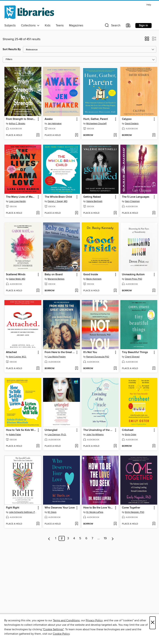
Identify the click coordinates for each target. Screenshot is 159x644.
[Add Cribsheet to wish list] (154, 446)
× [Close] (153, 623)
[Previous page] (49, 538)
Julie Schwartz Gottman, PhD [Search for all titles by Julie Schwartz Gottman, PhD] (23, 512)
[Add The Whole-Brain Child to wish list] (76, 213)
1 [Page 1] (56, 538)
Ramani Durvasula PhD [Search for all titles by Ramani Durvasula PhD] (98, 357)
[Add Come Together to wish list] (154, 524)
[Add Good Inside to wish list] (115, 291)
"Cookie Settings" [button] (53, 629)
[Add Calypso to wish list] (154, 135)
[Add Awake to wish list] (76, 135)
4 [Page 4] (74, 538)
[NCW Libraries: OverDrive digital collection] (29, 12)
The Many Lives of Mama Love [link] (21, 197)
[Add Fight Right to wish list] (38, 524)
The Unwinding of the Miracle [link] (98, 430)
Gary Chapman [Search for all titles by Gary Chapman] (132, 201)
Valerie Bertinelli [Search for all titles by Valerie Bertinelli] (94, 201)
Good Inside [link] (91, 275)
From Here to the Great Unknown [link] (60, 352)
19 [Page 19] (105, 538)
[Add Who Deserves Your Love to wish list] (76, 524)
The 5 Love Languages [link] (136, 197)
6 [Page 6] (86, 538)
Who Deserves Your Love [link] (60, 508)
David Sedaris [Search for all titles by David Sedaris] (132, 124)
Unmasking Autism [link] (133, 275)
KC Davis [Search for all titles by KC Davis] (52, 512)
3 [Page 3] (68, 538)
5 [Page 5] (80, 538)
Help (149, 5)
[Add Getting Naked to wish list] (115, 213)
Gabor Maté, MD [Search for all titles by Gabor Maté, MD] (17, 279)
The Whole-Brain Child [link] (58, 197)
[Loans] (128, 26)
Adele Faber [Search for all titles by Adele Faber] (15, 435)
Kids (48, 26)
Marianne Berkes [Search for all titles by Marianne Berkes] (56, 279)
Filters (9, 59)
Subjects (10, 26)
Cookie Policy (61, 634)
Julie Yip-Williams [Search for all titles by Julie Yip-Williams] (95, 435)
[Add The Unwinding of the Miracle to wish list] (115, 446)
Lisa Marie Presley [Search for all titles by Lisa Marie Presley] (57, 357)
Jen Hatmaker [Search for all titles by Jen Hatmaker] (55, 124)
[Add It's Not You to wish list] (115, 369)
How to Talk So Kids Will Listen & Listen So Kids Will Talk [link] (21, 430)
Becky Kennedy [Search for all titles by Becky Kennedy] (94, 279)
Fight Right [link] (13, 508)
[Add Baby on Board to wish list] (76, 291)
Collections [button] (30, 26)
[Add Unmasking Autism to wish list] (154, 291)
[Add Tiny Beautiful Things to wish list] (154, 369)
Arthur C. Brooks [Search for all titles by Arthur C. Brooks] (17, 124)
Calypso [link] (127, 119)
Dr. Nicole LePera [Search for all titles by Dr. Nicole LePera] (95, 512)
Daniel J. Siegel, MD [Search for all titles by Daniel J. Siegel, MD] (58, 201)
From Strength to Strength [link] (21, 119)
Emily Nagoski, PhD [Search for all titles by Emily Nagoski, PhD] (135, 512)
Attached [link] (11, 352)
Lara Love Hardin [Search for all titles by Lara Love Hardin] (17, 201)
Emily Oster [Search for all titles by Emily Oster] (131, 435)
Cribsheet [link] (128, 430)
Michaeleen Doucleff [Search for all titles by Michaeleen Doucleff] (96, 124)
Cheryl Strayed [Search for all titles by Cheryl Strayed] (132, 357)
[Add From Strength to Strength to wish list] (38, 135)
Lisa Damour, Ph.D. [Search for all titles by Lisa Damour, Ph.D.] (57, 435)
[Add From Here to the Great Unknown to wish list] (76, 369)
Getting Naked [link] (92, 197)
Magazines (76, 26)
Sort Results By (12, 49)
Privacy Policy (94, 620)
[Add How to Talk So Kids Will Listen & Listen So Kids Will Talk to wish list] (38, 446)
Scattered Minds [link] (16, 275)
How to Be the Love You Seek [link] (98, 508)
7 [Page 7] (92, 538)
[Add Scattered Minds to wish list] (38, 291)
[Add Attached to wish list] (38, 369)
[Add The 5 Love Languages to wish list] (154, 213)
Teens (60, 26)
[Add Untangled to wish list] (76, 446)
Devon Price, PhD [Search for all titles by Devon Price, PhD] (133, 279)
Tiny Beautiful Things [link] (135, 352)
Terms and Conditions (66, 620)
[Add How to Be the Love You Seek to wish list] (115, 524)
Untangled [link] (51, 430)
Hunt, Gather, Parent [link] (96, 119)
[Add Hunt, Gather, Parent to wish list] (115, 135)
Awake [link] (49, 119)
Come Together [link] (131, 508)
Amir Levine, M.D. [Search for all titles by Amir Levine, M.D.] (18, 357)
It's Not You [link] (90, 352)
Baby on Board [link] (54, 275)
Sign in (143, 26)
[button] (112, 26)
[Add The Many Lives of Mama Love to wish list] (38, 213)
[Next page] (113, 538)
